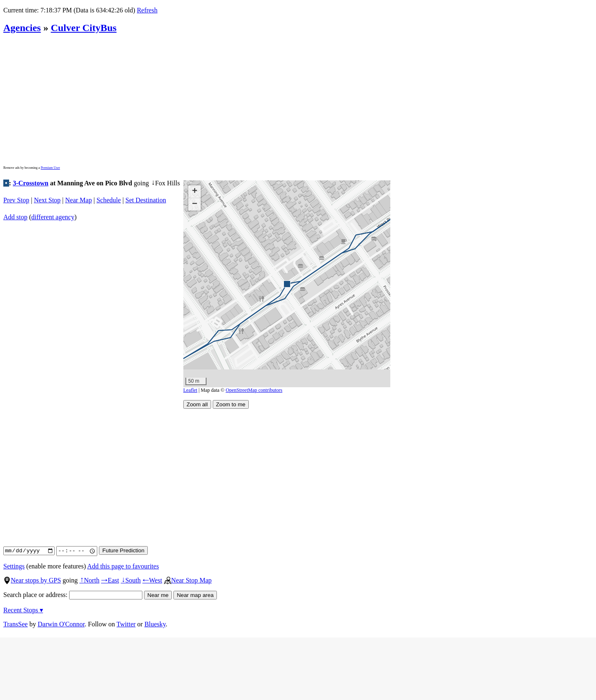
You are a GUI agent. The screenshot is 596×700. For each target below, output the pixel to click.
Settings (14, 566)
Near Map (79, 200)
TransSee (16, 624)
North (89, 580)
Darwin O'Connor (61, 624)
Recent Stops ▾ (23, 610)
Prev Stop (16, 200)
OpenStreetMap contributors (254, 390)
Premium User (50, 168)
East (110, 580)
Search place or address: (73, 595)
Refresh (147, 10)
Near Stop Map (188, 580)
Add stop (15, 217)
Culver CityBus (84, 28)
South (131, 580)
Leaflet (190, 390)
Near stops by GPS (32, 580)
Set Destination (146, 200)
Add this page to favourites (123, 566)
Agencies (22, 28)
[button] (287, 284)
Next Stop (47, 200)
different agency (53, 217)
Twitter (126, 624)
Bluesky (155, 624)
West (152, 580)
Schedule (109, 200)
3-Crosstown (31, 183)
